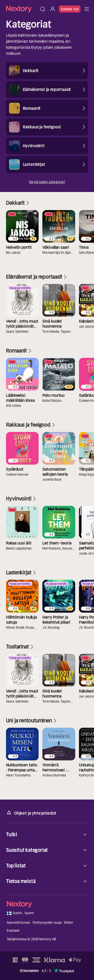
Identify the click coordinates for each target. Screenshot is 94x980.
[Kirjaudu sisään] (53, 9)
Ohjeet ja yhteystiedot (31, 813)
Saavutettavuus (18, 923)
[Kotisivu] (22, 9)
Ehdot (69, 923)
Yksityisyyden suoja (47, 923)
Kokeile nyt (70, 9)
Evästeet (13, 931)
